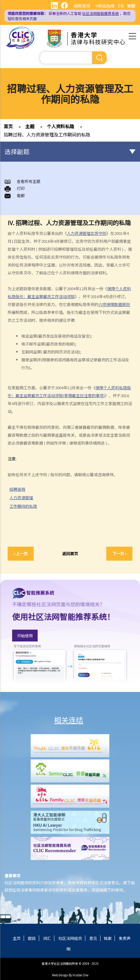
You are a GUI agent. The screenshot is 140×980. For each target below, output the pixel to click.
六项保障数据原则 (114, 304)
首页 (8, 126)
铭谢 (108, 938)
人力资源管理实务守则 (87, 233)
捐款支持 (82, 6)
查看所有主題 (29, 181)
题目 (32, 938)
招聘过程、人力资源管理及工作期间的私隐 (47, 134)
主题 (30, 126)
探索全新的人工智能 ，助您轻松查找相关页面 (69, 16)
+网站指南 (105, 6)
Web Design (60, 975)
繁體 (131, 6)
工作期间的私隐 (26, 506)
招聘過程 (20, 489)
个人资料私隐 (60, 126)
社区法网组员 (70, 938)
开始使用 (25, 636)
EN (121, 6)
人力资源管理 (24, 498)
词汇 (47, 938)
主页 (17, 938)
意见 (93, 938)
